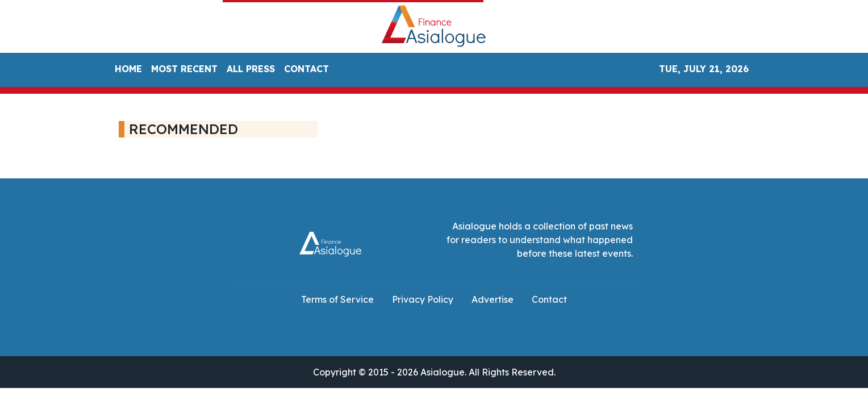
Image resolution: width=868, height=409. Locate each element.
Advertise (493, 299)
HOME (128, 69)
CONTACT (306, 69)
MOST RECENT (184, 69)
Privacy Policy (423, 299)
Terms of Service (337, 299)
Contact (549, 299)
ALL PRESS (251, 69)
